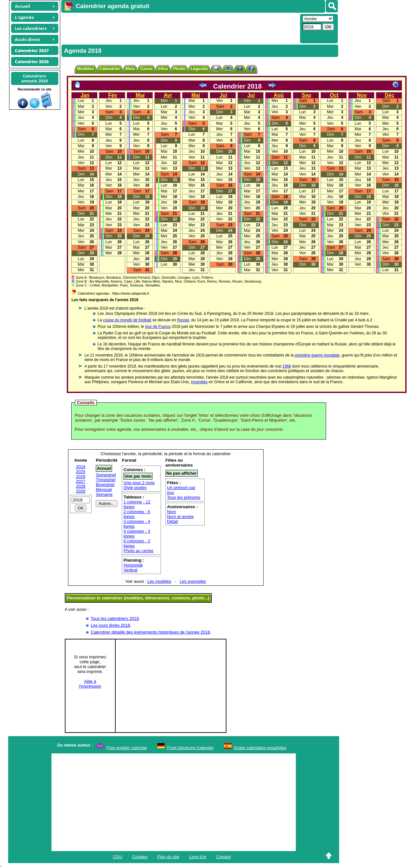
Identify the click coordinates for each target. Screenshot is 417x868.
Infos (163, 69)
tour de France (158, 327)
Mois (130, 69)
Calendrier (110, 69)
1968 (287, 366)
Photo (179, 69)
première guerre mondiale (317, 355)
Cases (146, 69)
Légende (199, 69)
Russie (183, 320)
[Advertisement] (180, 28)
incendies (199, 382)
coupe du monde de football (127, 320)
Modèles (86, 69)
